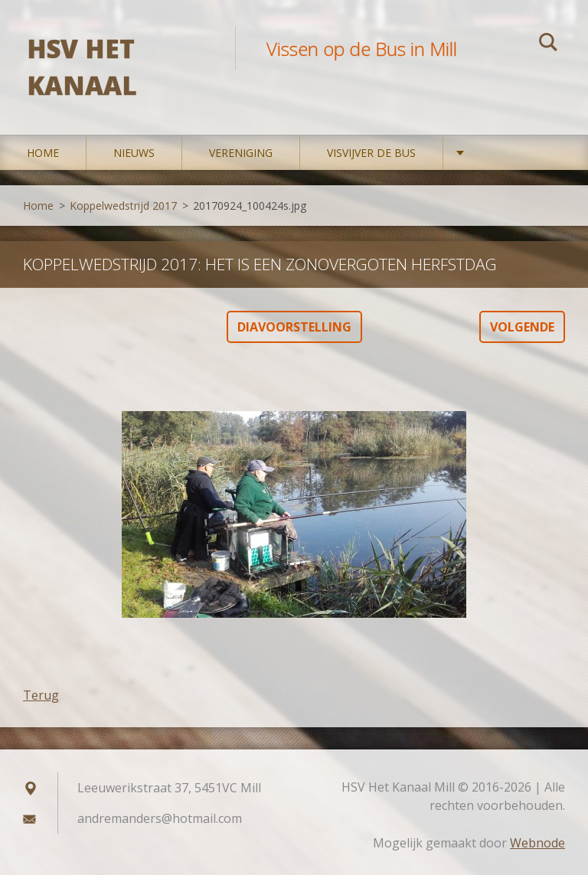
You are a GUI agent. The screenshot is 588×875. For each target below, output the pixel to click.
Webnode (537, 843)
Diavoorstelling (294, 327)
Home (43, 153)
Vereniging (241, 153)
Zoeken (548, 44)
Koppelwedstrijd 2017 (123, 206)
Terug (41, 695)
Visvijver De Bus (371, 153)
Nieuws (134, 153)
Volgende (522, 327)
